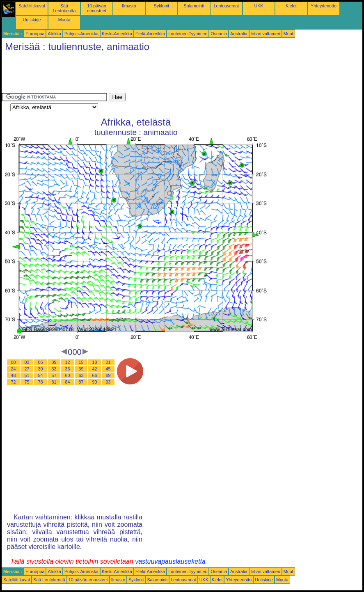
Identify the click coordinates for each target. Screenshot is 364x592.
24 (14, 369)
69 (108, 375)
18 (95, 362)
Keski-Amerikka (117, 34)
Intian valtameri (266, 34)
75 (27, 382)
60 (68, 375)
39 (81, 369)
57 (54, 375)
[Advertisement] (151, 74)
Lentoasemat (227, 6)
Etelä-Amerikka (150, 34)
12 (68, 362)
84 (68, 382)
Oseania (219, 34)
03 (27, 362)
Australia (239, 34)
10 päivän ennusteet (97, 8)
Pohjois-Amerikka (81, 34)
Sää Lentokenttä (64, 8)
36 (68, 369)
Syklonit (161, 6)
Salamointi (194, 6)
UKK (259, 6)
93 (108, 382)
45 (108, 369)
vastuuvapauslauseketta (170, 561)
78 (41, 382)
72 (14, 382)
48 (14, 375)
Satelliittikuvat (32, 6)
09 (54, 362)
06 (41, 362)
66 (95, 375)
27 (27, 369)
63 (81, 375)
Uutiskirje (32, 20)
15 (81, 362)
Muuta (64, 20)
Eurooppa (35, 34)
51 (27, 375)
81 (54, 382)
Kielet (291, 6)
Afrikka (54, 34)
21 (108, 362)
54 (41, 375)
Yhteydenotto (324, 6)
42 (95, 369)
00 (14, 362)
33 (54, 369)
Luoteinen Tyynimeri (188, 34)
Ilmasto (129, 6)
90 (95, 382)
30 (41, 369)
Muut (288, 34)
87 (81, 382)
